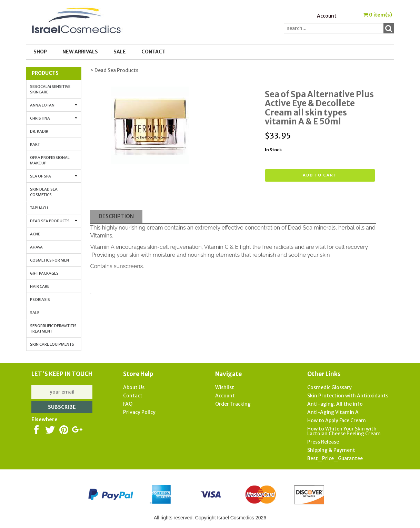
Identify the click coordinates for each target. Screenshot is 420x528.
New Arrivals (80, 52)
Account (327, 16)
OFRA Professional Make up (50, 160)
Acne (35, 234)
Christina (54, 118)
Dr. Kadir (39, 131)
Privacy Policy (139, 412)
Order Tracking (233, 404)
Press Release (323, 442)
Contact (153, 52)
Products (45, 73)
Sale (35, 313)
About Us (134, 387)
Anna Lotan (54, 105)
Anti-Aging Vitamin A (333, 412)
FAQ (128, 404)
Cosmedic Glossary (329, 387)
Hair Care (40, 286)
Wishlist (225, 387)
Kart (35, 144)
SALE (120, 52)
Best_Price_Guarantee (335, 458)
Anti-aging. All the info (335, 404)
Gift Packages (44, 273)
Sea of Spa (54, 176)
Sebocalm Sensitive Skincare (50, 89)
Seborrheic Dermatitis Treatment (53, 328)
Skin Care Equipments (52, 344)
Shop (40, 52)
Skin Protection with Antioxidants (348, 396)
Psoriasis (40, 299)
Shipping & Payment (331, 450)
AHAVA (36, 247)
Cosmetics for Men (49, 260)
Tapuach (39, 208)
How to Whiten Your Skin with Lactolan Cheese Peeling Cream (344, 431)
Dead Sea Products (54, 221)
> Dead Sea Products (114, 70)
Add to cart (320, 175)
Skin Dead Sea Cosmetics (44, 192)
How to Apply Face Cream (337, 420)
